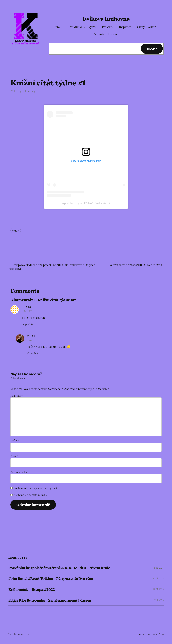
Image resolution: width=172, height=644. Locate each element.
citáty (16, 230)
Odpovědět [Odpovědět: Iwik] (33, 353)
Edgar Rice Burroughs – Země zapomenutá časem (50, 600)
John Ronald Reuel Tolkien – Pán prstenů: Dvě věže (51, 578)
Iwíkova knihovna (106, 18)
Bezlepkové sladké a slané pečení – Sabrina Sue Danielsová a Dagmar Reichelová (52, 267)
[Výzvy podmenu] (98, 27)
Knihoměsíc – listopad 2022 (32, 589)
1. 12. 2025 (159, 568)
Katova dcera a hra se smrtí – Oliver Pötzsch (135, 265)
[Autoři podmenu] (158, 27)
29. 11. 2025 (158, 589)
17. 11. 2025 (159, 600)
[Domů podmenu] (63, 27)
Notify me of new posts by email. (30, 495)
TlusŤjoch (27, 311)
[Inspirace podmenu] (133, 27)
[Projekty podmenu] (115, 27)
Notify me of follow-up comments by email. (36, 488)
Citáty (32, 91)
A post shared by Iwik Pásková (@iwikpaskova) (86, 203)
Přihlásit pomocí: (19, 378)
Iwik (24, 91)
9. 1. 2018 (26, 307)
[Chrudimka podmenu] (84, 27)
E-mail (14, 456)
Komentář (16, 396)
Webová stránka (19, 472)
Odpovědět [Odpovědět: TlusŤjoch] (28, 324)
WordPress (158, 634)
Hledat (152, 49)
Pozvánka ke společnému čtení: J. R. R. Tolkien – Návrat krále (59, 568)
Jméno (15, 440)
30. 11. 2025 (158, 578)
